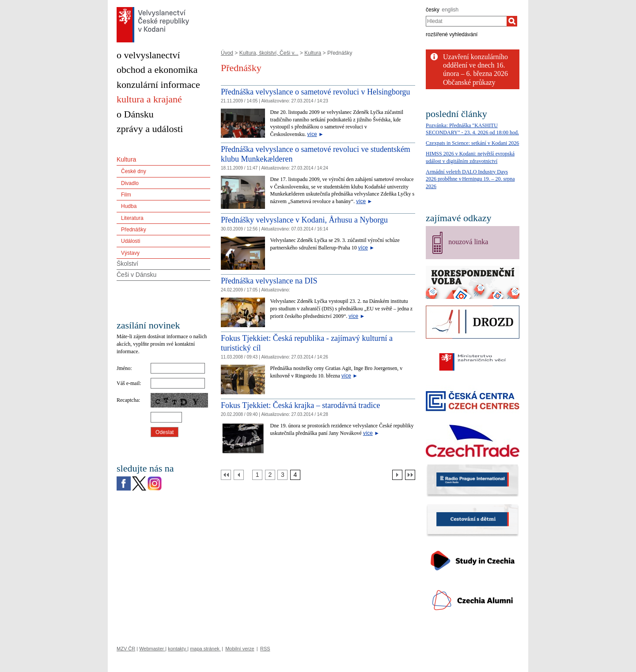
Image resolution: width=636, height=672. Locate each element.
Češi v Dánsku (136, 275)
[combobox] (466, 21)
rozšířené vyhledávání (452, 34)
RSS (265, 649)
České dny (134, 171)
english (450, 10)
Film (126, 195)
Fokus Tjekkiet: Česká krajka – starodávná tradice (301, 405)
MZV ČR (126, 649)
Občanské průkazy (469, 82)
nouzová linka (468, 242)
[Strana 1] (257, 475)
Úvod (227, 53)
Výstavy (130, 253)
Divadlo (130, 183)
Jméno (123, 368)
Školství (127, 264)
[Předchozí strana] (239, 475)
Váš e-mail (128, 383)
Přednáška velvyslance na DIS (269, 281)
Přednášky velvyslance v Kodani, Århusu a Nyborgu (304, 220)
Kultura (313, 53)
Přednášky (134, 230)
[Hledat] (512, 21)
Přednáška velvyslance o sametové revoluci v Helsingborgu (316, 92)
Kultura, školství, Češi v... (269, 53)
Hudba (129, 206)
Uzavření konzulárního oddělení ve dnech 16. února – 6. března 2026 (475, 65)
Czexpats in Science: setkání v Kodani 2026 (472, 143)
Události (131, 241)
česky (433, 10)
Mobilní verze (240, 649)
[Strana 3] (282, 475)
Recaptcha (128, 400)
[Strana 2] (270, 475)
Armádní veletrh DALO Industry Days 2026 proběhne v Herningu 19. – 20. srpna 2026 (470, 179)
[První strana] (226, 475)
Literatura (132, 218)
